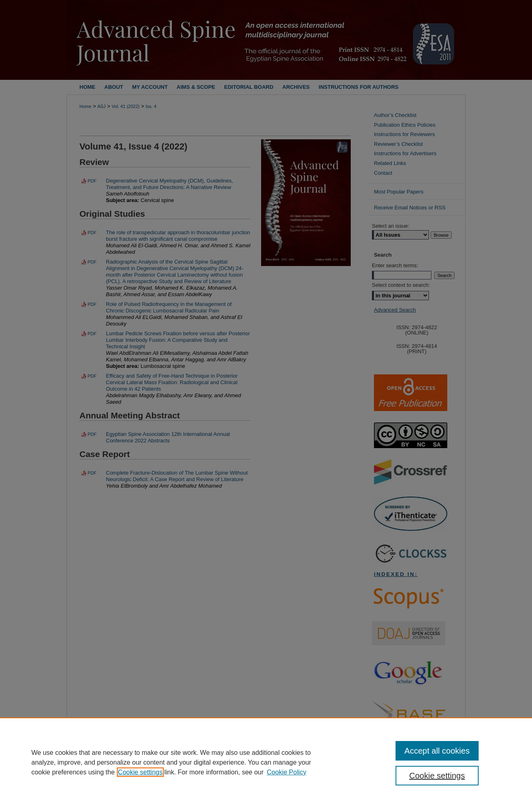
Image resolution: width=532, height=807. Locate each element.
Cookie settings (140, 772)
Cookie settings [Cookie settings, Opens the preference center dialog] (437, 776)
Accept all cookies (437, 751)
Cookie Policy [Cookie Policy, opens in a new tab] (287, 772)
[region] (266, 762)
